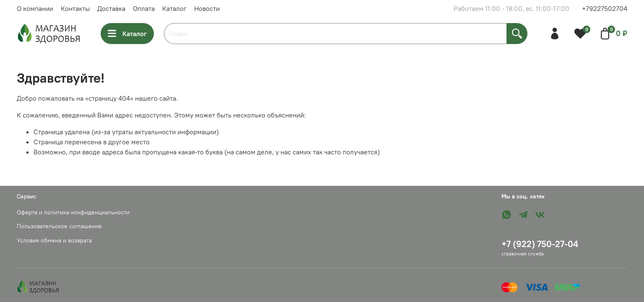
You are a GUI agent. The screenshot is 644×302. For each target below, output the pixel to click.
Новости (207, 8)
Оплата (144, 8)
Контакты (75, 8)
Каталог (174, 8)
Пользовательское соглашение (59, 226)
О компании (35, 8)
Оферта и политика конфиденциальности (73, 212)
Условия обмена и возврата (54, 240)
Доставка (111, 8)
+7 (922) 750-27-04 (540, 244)
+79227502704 (605, 8)
